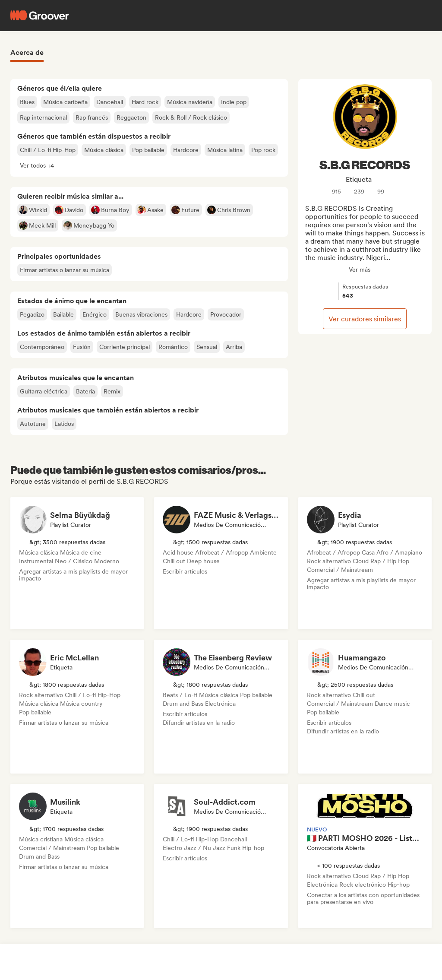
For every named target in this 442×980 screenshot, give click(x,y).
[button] (37, 165)
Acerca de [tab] (27, 52)
